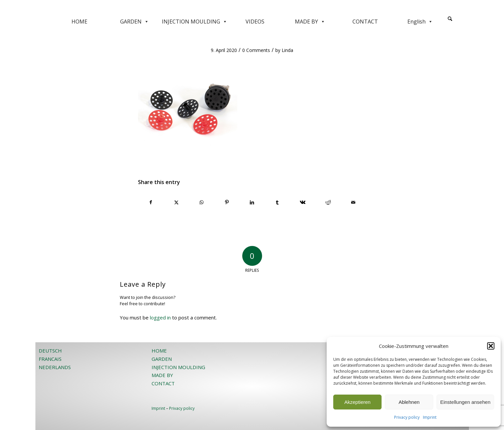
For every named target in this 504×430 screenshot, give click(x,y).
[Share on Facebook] (151, 202)
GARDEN (135, 22)
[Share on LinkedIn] (252, 202)
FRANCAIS (50, 359)
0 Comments (256, 50)
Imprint (430, 417)
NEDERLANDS (55, 367)
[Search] (450, 19)
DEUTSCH (50, 351)
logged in (160, 317)
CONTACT (365, 22)
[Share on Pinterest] (227, 202)
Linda (287, 50)
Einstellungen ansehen (465, 402)
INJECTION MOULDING (195, 22)
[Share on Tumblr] (277, 202)
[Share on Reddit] (328, 202)
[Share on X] (176, 202)
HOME (79, 22)
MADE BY (310, 22)
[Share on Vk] (303, 202)
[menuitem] (450, 22)
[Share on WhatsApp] (201, 202)
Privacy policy (407, 417)
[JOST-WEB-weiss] (252, 7)
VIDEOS (255, 22)
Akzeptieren (357, 402)
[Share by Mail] (353, 202)
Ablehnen (409, 402)
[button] (491, 346)
